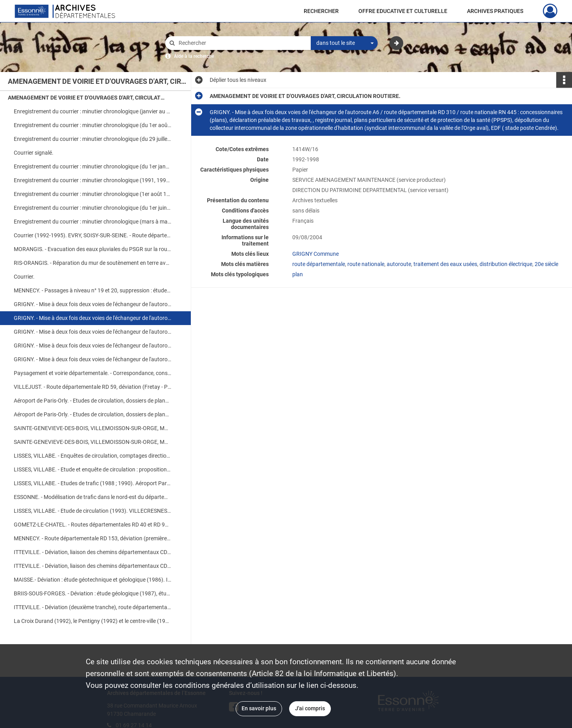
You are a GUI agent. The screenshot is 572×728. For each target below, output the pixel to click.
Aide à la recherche (194, 56)
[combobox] (344, 43)
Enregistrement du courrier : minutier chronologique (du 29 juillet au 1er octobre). (92, 139)
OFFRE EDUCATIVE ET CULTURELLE (403, 11)
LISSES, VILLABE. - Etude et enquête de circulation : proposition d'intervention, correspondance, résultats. (92, 469)
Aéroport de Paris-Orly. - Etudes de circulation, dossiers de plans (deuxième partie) (92, 414)
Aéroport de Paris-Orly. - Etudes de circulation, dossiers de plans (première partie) (92, 401)
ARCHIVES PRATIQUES (495, 11)
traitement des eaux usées (445, 264)
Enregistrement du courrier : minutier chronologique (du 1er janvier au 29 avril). (92, 166)
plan (298, 274)
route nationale (366, 264)
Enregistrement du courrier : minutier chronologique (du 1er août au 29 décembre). (92, 125)
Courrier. (24, 277)
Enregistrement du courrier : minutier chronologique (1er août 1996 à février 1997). (92, 194)
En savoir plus (259, 708)
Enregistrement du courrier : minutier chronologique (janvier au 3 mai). (92, 111)
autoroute (399, 264)
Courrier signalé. (34, 153)
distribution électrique (506, 264)
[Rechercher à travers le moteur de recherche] (242, 43)
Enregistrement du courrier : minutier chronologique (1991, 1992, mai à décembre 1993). (92, 180)
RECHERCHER (321, 11)
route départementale (319, 264)
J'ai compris (310, 708)
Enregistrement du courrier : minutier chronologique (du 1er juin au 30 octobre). (92, 208)
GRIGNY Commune (316, 254)
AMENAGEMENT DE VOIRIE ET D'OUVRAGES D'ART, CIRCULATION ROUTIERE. (87, 98)
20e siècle (546, 264)
